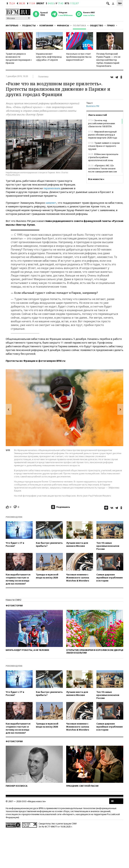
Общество (96, 25)
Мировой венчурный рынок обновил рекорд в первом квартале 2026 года (103, 135)
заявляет (51, 203)
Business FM (93, 106)
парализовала (52, 188)
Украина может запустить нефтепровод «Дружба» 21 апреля (49, 57)
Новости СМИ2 (13, 600)
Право (111, 25)
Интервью (12, 25)
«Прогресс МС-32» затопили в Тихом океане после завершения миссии (103, 168)
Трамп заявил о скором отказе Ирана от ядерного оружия (104, 146)
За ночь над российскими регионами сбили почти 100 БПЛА (102, 123)
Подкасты (29, 25)
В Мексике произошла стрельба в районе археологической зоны (103, 157)
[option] (64, 408)
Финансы (63, 25)
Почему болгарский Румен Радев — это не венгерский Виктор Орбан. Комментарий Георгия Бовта (108, 60)
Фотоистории (14, 606)
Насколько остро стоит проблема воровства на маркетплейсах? (79, 57)
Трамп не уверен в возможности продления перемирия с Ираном (19, 58)
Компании (46, 25)
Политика (79, 25)
